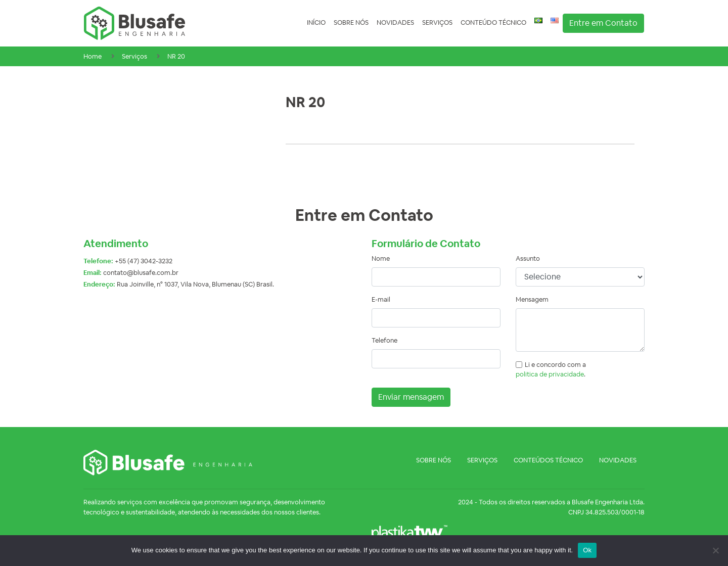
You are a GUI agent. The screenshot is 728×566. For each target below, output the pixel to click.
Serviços (437, 22)
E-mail (381, 299)
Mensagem (532, 299)
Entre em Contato (603, 23)
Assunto (528, 258)
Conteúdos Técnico (548, 460)
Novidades (395, 22)
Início (316, 22)
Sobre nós (351, 22)
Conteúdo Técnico (493, 22)
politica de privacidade (550, 374)
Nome (381, 258)
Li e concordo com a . (551, 370)
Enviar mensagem (411, 397)
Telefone (384, 340)
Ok (587, 550)
